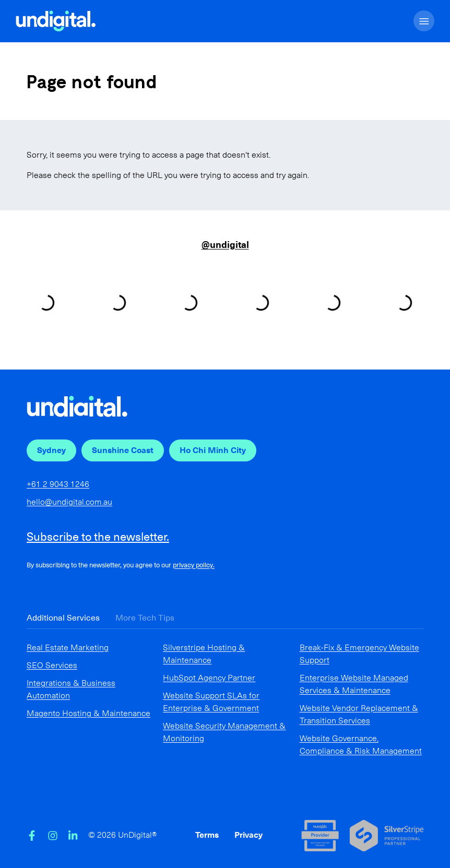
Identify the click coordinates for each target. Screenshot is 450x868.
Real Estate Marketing (68, 647)
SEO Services (52, 665)
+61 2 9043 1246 (58, 484)
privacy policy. (194, 565)
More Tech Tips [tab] (145, 618)
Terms (207, 835)
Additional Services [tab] (63, 618)
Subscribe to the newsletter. (98, 537)
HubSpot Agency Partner (209, 678)
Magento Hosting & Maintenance (88, 713)
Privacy (248, 835)
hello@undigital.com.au (69, 502)
